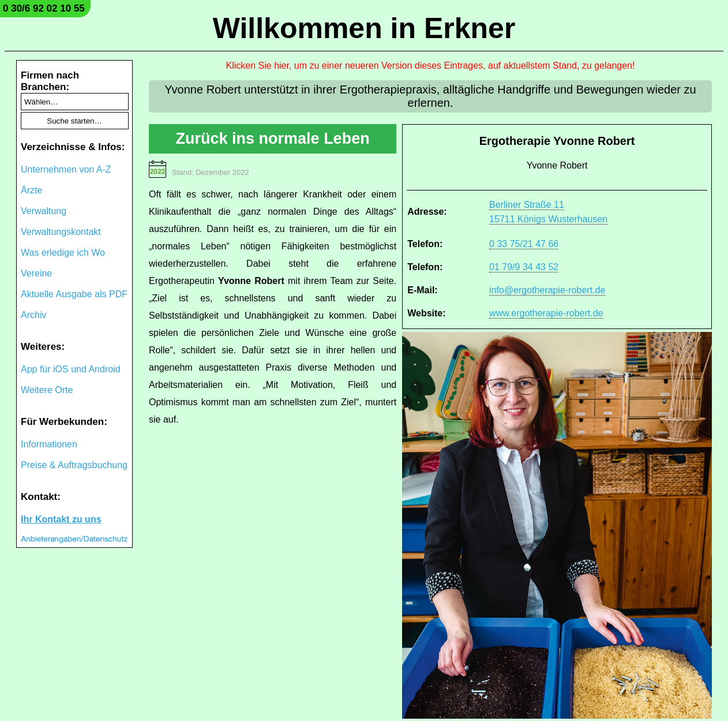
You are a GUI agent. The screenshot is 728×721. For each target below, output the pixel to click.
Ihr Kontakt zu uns (61, 519)
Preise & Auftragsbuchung (74, 465)
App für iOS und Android (71, 369)
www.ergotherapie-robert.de (546, 313)
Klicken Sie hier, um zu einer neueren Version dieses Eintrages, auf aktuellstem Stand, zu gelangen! (431, 66)
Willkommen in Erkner (364, 28)
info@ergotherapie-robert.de (547, 290)
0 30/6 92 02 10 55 (44, 8)
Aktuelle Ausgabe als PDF (74, 294)
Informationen (49, 444)
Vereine (36, 273)
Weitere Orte (47, 390)
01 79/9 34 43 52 (524, 267)
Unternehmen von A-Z (66, 169)
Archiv (33, 315)
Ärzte (31, 190)
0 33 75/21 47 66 (524, 244)
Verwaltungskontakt (61, 232)
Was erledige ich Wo (63, 253)
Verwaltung (44, 211)
